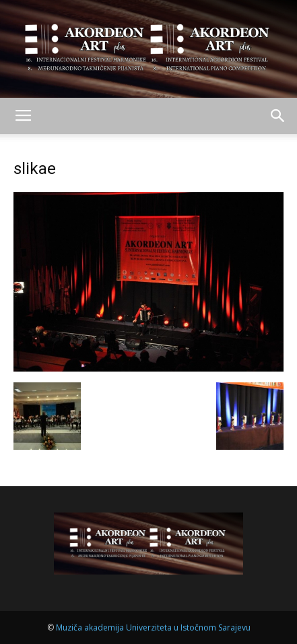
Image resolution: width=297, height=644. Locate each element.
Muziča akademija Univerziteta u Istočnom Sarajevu (153, 627)
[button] (278, 116)
